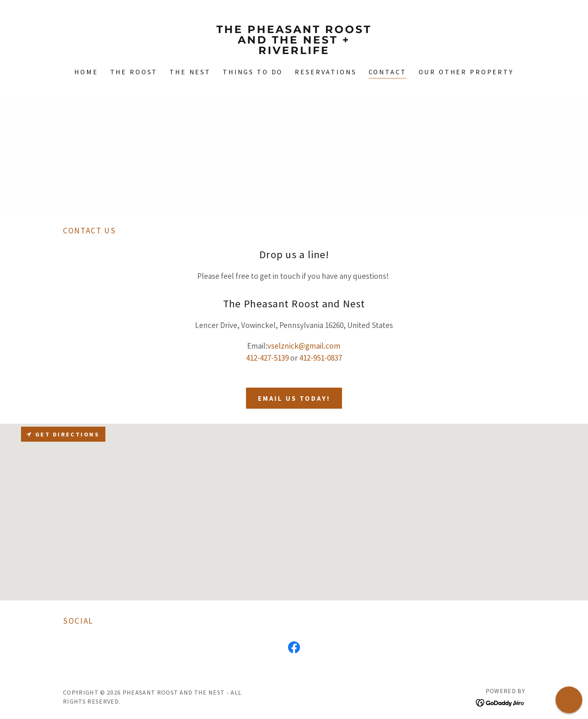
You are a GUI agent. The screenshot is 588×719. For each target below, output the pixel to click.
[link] (294, 51)
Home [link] (86, 72)
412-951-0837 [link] (321, 358)
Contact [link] (388, 72)
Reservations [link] (325, 72)
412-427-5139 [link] (267, 358)
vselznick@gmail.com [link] (304, 346)
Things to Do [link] (253, 72)
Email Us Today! (294, 398)
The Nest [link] (190, 72)
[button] (569, 700)
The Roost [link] (134, 72)
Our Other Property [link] (466, 72)
